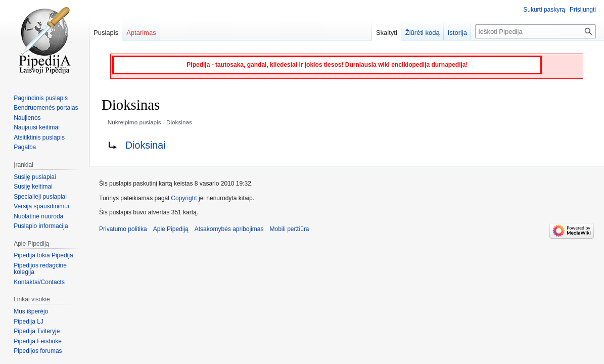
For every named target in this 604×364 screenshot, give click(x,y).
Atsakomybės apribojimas (229, 229)
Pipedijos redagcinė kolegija (40, 269)
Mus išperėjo (31, 311)
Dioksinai (146, 145)
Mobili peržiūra (290, 229)
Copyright (184, 198)
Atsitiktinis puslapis (39, 138)
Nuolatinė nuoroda (38, 216)
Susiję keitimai (33, 187)
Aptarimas (141, 33)
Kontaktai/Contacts (39, 282)
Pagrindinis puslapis (41, 98)
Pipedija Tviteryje (37, 331)
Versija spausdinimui (41, 206)
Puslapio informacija (41, 226)
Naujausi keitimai (37, 127)
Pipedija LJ (29, 322)
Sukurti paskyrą (544, 10)
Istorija (457, 33)
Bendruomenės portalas (46, 108)
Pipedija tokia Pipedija (43, 255)
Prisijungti (583, 10)
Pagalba (25, 147)
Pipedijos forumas (38, 351)
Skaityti (387, 33)
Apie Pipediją (171, 229)
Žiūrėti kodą (423, 33)
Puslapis (106, 33)
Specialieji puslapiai (40, 197)
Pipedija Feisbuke (38, 341)
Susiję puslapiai (35, 177)
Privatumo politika (123, 229)
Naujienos (27, 118)
